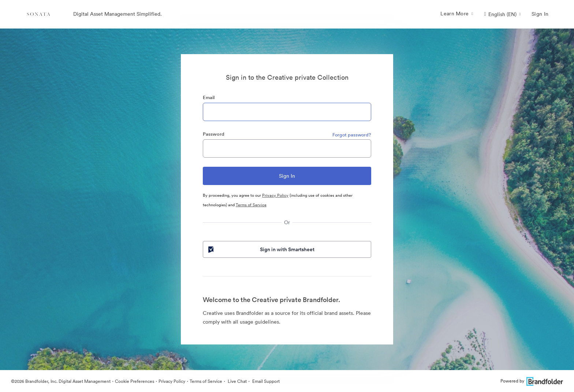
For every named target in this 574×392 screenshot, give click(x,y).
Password (214, 134)
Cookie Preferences (135, 381)
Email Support (265, 381)
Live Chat (237, 381)
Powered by (532, 381)
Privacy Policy (275, 195)
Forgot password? (352, 135)
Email (209, 97)
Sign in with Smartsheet (261, 249)
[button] (502, 14)
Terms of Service (251, 205)
